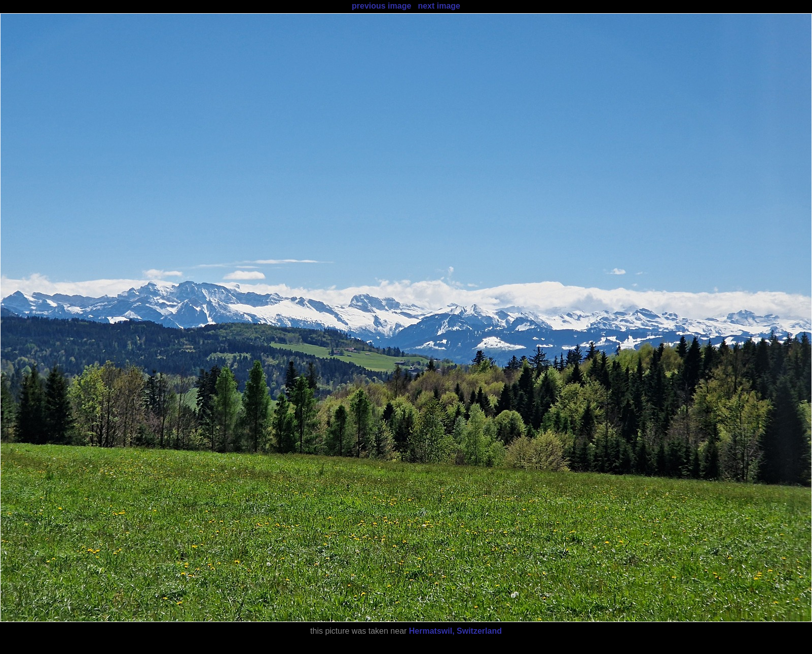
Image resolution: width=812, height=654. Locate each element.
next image (439, 6)
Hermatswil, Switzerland (455, 631)
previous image (381, 6)
